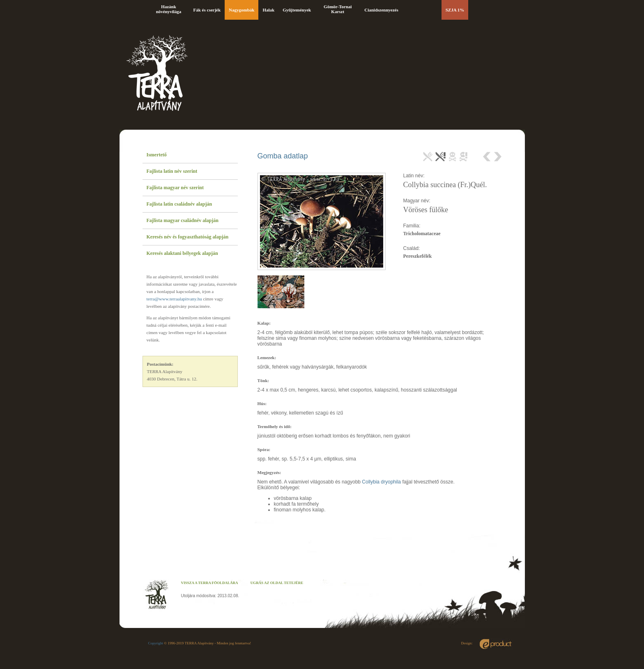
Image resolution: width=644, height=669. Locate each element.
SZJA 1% (455, 10)
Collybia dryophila (381, 482)
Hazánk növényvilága (169, 9)
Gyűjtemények (297, 10)
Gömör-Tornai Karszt (338, 9)
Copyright (156, 643)
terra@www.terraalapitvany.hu (174, 299)
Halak (268, 10)
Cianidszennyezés (381, 10)
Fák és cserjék (207, 10)
